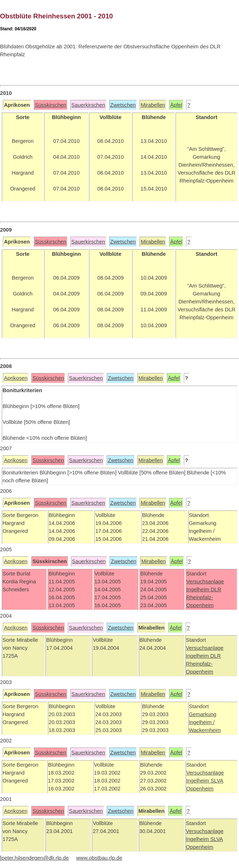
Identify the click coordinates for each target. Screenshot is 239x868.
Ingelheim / (202, 722)
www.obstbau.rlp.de (99, 858)
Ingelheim (199, 589)
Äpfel (176, 105)
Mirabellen (153, 105)
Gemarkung (203, 714)
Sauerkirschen (88, 105)
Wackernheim (205, 730)
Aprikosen (16, 378)
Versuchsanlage (205, 582)
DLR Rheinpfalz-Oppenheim (204, 597)
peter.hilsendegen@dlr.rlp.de (35, 858)
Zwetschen (123, 105)
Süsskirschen (51, 105)
